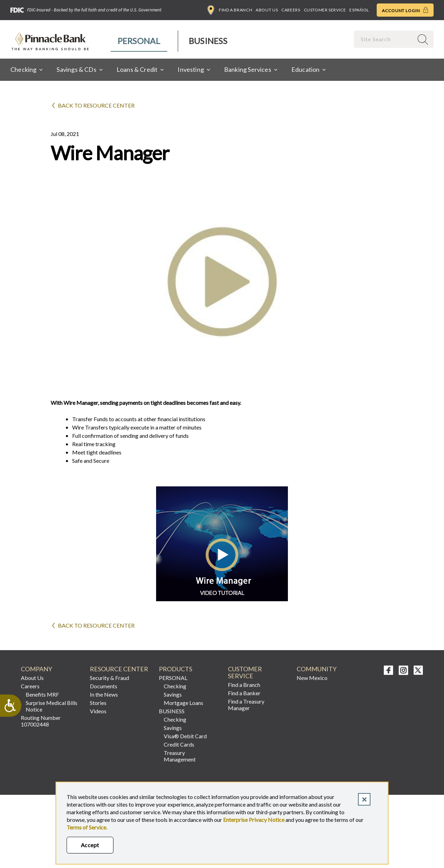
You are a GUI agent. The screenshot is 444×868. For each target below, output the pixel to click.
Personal (139, 41)
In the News (104, 694)
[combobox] (384, 39)
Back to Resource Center (96, 105)
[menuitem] (139, 41)
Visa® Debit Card (185, 736)
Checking (175, 686)
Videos (98, 711)
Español (359, 10)
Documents (104, 686)
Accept (90, 845)
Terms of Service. (87, 827)
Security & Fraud (109, 678)
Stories (98, 703)
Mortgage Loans (183, 703)
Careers (291, 10)
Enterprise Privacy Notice (254, 820)
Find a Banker (244, 693)
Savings (173, 694)
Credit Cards (179, 744)
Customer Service (325, 10)
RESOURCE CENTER (119, 669)
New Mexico (312, 678)
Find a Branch (230, 10)
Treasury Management (180, 756)
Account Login (405, 10)
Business (208, 41)
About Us (267, 10)
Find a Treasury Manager (246, 705)
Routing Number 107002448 (41, 721)
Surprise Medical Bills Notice (52, 706)
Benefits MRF (42, 694)
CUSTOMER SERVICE (245, 673)
